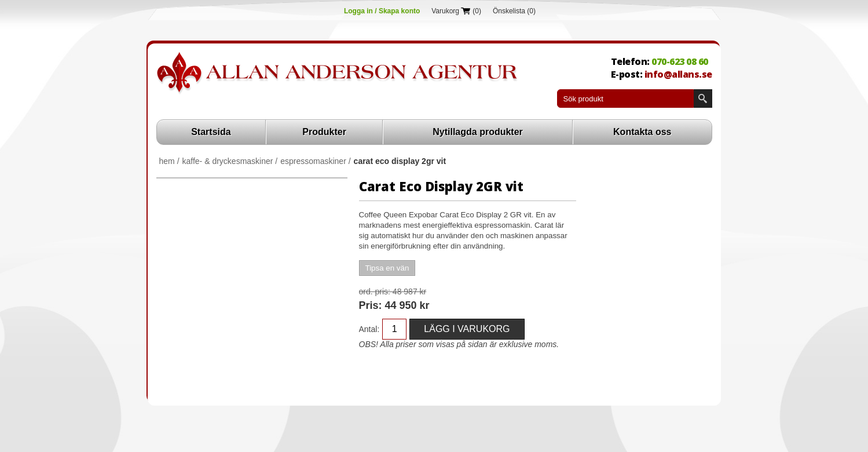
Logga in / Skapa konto (382, 11)
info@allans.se (678, 74)
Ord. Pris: (375, 291)
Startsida (211, 132)
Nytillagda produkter (478, 132)
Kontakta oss (642, 132)
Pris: (371, 305)
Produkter (324, 132)
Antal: (369, 329)
